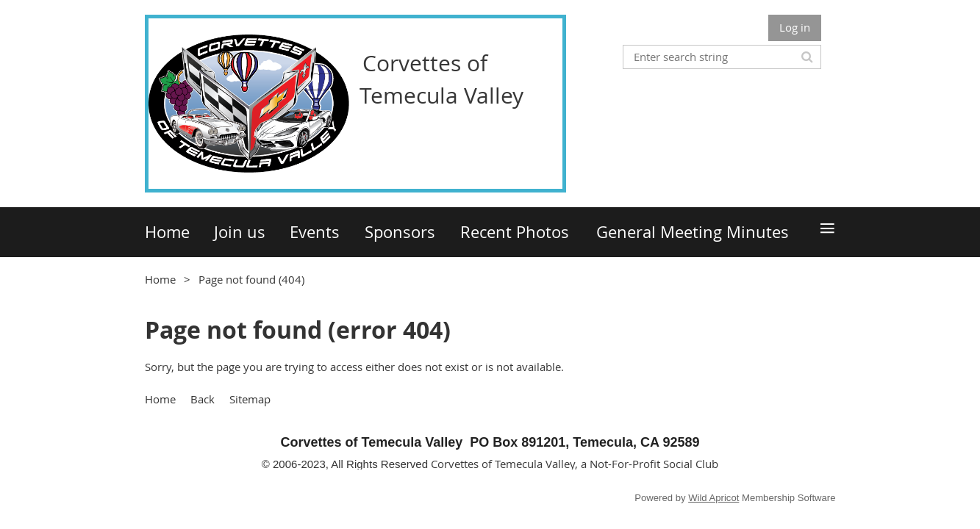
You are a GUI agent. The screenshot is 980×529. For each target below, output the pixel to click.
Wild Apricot (713, 498)
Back (203, 399)
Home (160, 279)
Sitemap (250, 399)
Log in (795, 27)
